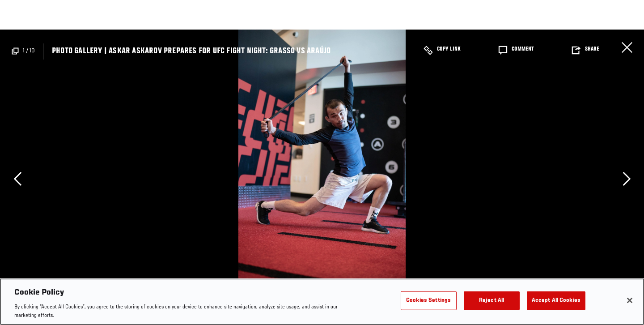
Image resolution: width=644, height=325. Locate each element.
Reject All (491, 301)
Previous (17, 179)
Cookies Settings (428, 301)
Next (627, 179)
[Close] (630, 300)
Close (627, 47)
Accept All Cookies (556, 301)
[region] (322, 302)
